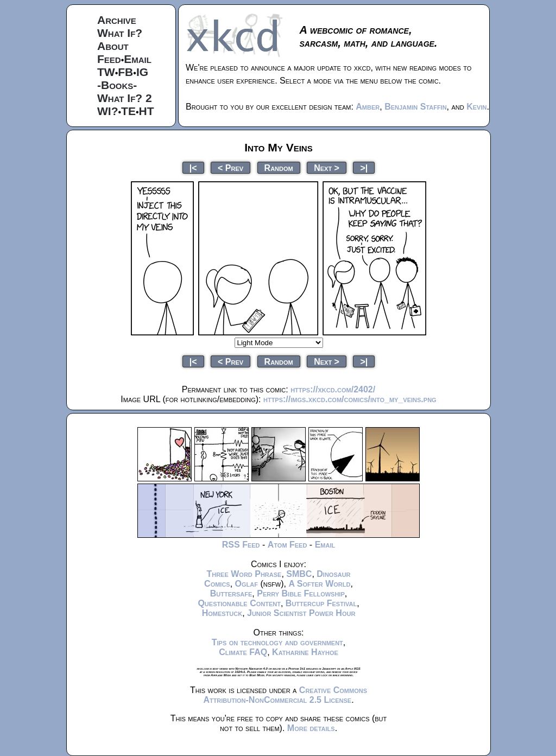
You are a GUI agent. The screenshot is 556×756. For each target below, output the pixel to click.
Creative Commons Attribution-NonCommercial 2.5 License (285, 695)
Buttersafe (231, 593)
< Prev (230, 167)
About (113, 46)
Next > (327, 167)
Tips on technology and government (277, 642)
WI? (108, 111)
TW (106, 72)
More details (311, 728)
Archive (117, 20)
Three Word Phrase (244, 574)
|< (193, 167)
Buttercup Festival (321, 603)
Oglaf (247, 584)
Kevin (476, 107)
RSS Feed (241, 545)
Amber (368, 107)
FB (125, 72)
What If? (120, 33)
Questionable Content (239, 603)
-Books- (117, 85)
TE (128, 111)
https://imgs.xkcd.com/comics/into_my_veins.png (350, 399)
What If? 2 (125, 98)
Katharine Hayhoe (305, 652)
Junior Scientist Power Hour (301, 613)
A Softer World (319, 584)
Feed (109, 59)
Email (138, 59)
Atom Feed (288, 545)
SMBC (299, 574)
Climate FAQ (243, 652)
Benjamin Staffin (415, 107)
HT (147, 111)
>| (364, 167)
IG (142, 72)
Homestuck (222, 613)
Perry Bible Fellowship (301, 593)
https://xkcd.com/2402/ (333, 389)
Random (279, 167)
